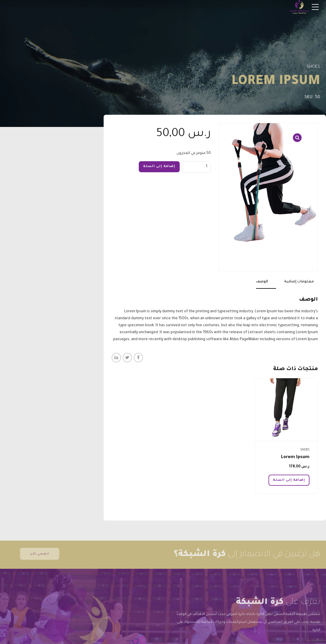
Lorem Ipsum (295, 457)
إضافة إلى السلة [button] (289, 480)
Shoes (313, 67)
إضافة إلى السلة (159, 166)
